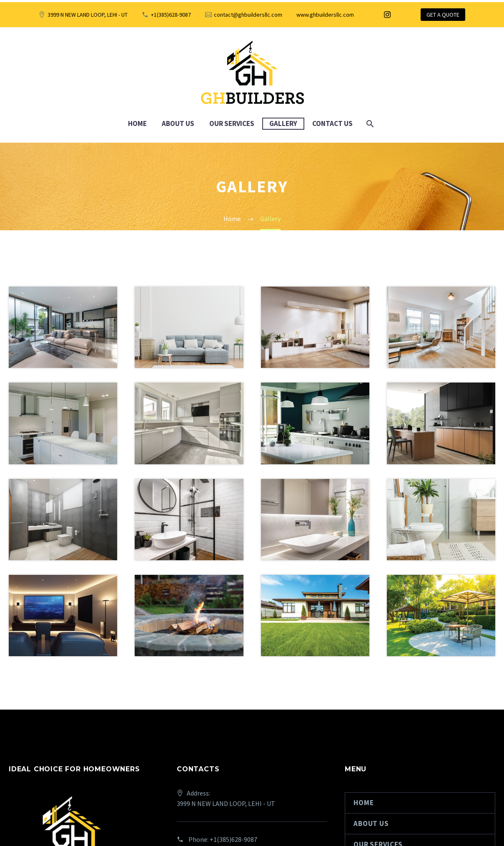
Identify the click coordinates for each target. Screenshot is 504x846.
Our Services (232, 123)
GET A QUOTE (443, 15)
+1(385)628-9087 (171, 15)
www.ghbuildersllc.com (325, 15)
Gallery (283, 123)
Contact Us (332, 123)
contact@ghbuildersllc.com (248, 15)
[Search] (370, 124)
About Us (178, 123)
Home (137, 123)
